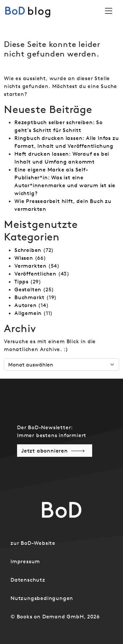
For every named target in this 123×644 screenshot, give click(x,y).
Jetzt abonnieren (45, 451)
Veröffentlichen (35, 274)
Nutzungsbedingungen (42, 598)
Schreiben (28, 250)
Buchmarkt (30, 297)
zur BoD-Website (33, 543)
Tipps (21, 281)
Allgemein (28, 313)
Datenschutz (28, 580)
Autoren (26, 305)
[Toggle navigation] (109, 11)
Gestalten (28, 289)
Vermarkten (31, 266)
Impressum (25, 561)
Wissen (24, 258)
